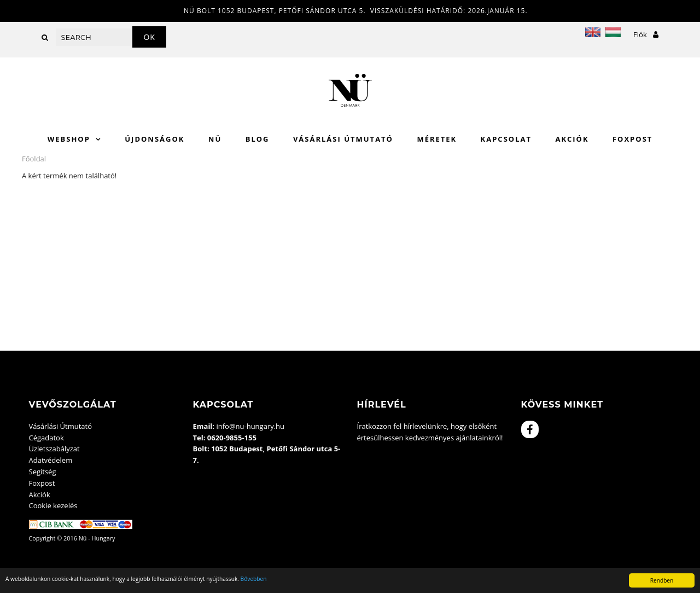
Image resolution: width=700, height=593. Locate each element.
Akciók (572, 139)
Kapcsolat (506, 139)
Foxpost (632, 139)
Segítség (43, 472)
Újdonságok (154, 139)
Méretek (437, 139)
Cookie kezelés (53, 505)
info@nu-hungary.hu (250, 426)
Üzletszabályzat (54, 449)
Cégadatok (46, 438)
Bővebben (254, 579)
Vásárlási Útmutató (343, 139)
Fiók (646, 34)
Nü (215, 139)
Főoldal (34, 159)
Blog (258, 139)
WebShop (69, 139)
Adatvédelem (51, 460)
